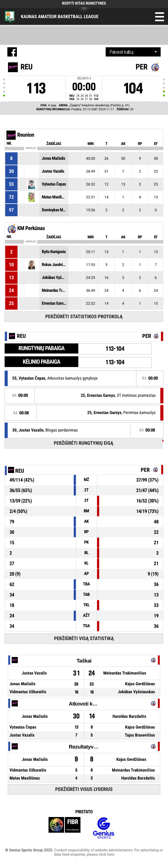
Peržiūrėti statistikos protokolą (84, 317)
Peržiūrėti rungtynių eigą (84, 443)
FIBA (64, 828)
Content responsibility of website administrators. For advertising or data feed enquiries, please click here (108, 852)
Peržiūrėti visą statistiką (84, 638)
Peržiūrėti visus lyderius (84, 789)
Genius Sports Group (104, 828)
